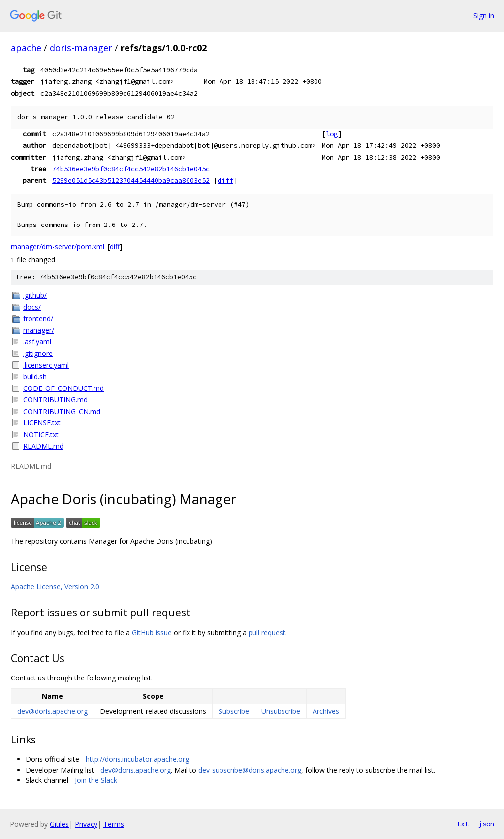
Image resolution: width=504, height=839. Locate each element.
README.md (43, 446)
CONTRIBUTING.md (55, 400)
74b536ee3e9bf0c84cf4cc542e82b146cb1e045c (131, 169)
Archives (326, 711)
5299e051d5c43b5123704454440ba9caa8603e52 (131, 180)
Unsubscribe (281, 711)
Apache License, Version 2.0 (55, 587)
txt (463, 824)
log (332, 134)
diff (225, 180)
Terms (114, 824)
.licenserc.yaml (46, 365)
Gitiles (59, 824)
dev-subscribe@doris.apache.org (250, 770)
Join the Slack (96, 780)
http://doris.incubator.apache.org (137, 759)
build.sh (35, 376)
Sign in (484, 16)
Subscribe (234, 711)
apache (26, 48)
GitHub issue (152, 632)
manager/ (39, 330)
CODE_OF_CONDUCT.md (63, 388)
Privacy (86, 824)
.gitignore (38, 353)
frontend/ (38, 318)
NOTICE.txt (41, 435)
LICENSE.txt (42, 423)
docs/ (32, 307)
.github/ (35, 295)
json (486, 824)
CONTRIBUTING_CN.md (62, 411)
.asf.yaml (37, 341)
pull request (267, 632)
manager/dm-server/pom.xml (58, 246)
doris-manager (81, 48)
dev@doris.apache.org (52, 711)
